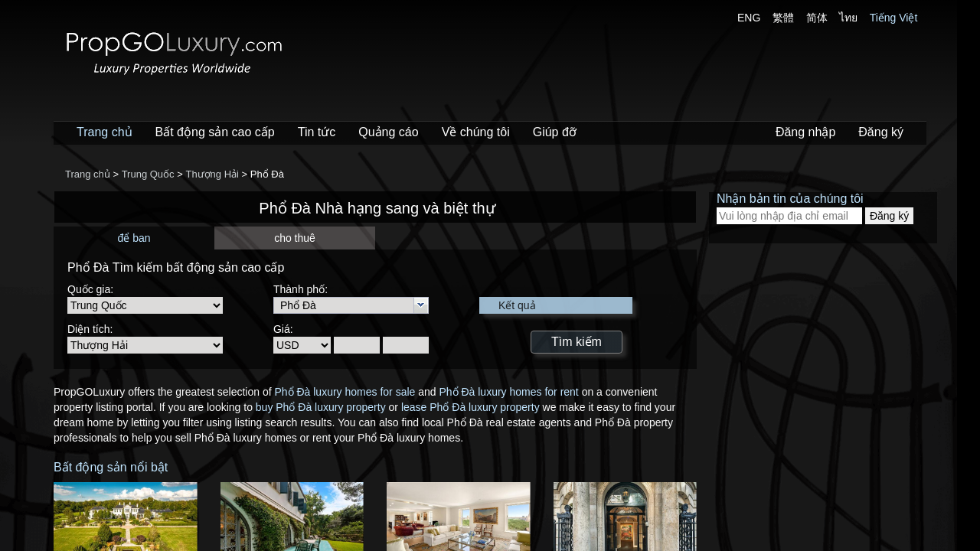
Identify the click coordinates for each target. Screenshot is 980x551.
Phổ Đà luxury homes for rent (508, 392)
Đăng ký (881, 132)
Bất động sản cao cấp (215, 132)
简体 (817, 18)
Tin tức (317, 132)
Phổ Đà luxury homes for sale (345, 392)
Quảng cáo (388, 132)
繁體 (783, 18)
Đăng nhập (805, 132)
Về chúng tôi (476, 132)
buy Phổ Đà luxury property (321, 407)
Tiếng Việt (894, 18)
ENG (749, 18)
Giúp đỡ (555, 132)
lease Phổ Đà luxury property (470, 407)
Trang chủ (105, 132)
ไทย (848, 18)
